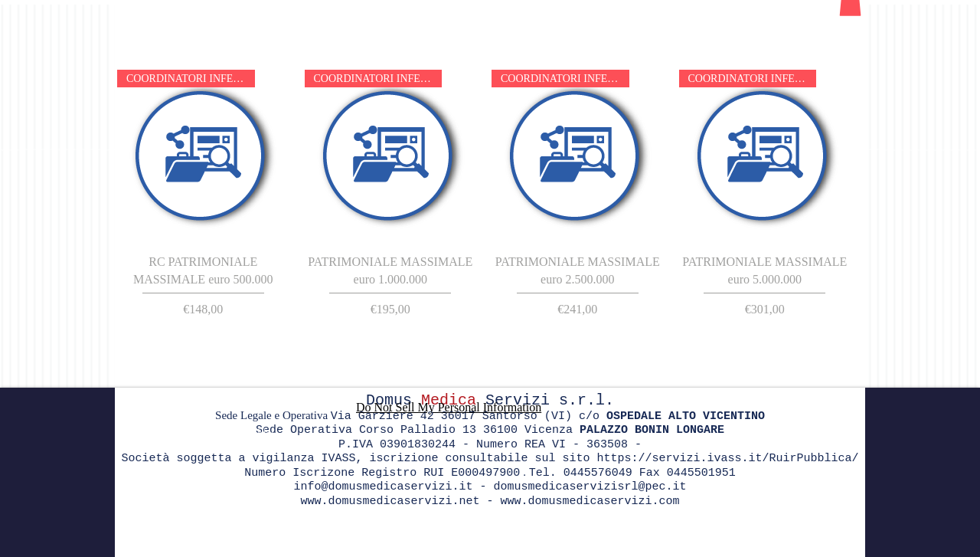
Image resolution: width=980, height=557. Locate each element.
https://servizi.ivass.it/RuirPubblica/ (728, 459)
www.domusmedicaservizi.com (590, 501)
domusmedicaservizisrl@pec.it (590, 487)
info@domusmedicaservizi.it (383, 487)
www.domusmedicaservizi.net (390, 501)
